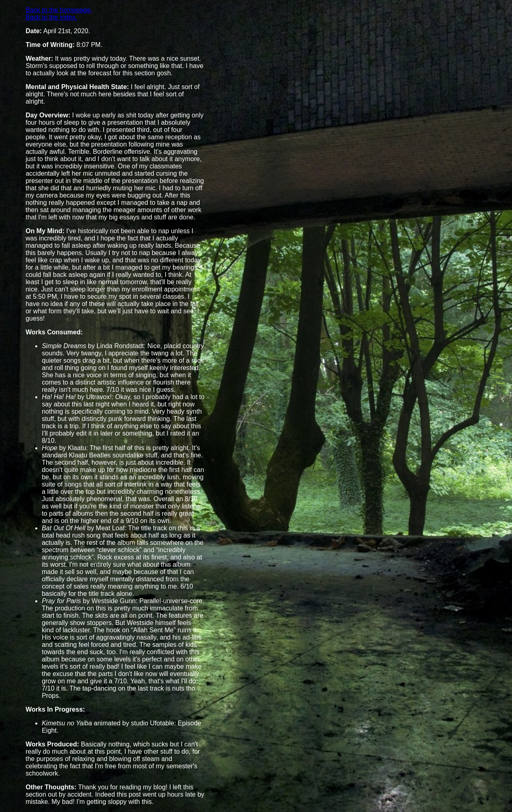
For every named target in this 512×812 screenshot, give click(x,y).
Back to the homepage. (59, 10)
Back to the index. (51, 17)
